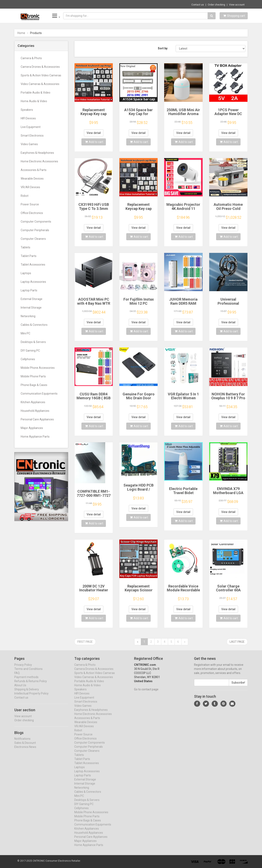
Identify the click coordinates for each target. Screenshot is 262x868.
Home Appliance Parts (35, 437)
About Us (20, 689)
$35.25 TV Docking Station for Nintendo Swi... (75, 4)
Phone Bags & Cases (34, 385)
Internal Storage (31, 308)
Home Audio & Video (34, 101)
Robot (25, 196)
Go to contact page (146, 693)
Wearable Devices (32, 179)
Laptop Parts (29, 290)
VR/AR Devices (30, 187)
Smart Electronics (32, 136)
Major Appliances (32, 428)
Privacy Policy (23, 668)
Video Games (29, 144)
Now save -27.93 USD (31, 4)
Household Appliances (35, 411)
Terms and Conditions (28, 672)
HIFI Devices (28, 118)
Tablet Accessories (33, 265)
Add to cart (94, 142)
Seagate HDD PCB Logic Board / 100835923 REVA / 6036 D (138, 491)
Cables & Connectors (34, 325)
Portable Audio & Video (36, 93)
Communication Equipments (39, 394)
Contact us (198, 5)
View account (237, 5)
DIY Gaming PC (30, 351)
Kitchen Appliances (33, 402)
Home (21, 33)
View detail (94, 133)
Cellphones (28, 359)
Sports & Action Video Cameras (41, 75)
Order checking (216, 5)
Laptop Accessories (33, 282)
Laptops (26, 273)
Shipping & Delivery (27, 693)
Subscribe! (238, 686)
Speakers (27, 110)
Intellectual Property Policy (31, 697)
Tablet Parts (29, 256)
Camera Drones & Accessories (40, 67)
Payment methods (26, 681)
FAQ (17, 677)
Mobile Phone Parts (33, 376)
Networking (28, 316)
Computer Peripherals (35, 230)
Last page (237, 642)
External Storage (32, 299)
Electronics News (25, 750)
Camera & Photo (31, 58)
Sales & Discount (25, 746)
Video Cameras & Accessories (40, 84)
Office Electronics (32, 213)
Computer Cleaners (33, 239)
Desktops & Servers (33, 342)
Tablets (25, 247)
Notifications (22, 742)
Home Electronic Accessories (39, 161)
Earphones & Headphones (37, 153)
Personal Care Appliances (37, 419)
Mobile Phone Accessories (38, 368)
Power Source (30, 204)
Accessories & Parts (34, 170)
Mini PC (25, 333)
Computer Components (36, 222)
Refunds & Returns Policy (31, 685)
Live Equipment (31, 127)
